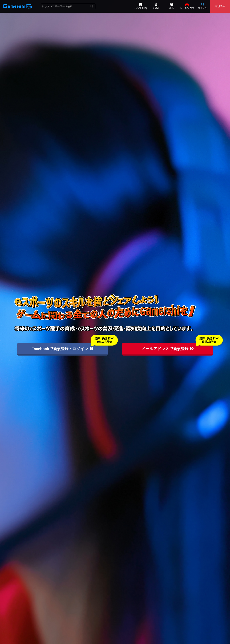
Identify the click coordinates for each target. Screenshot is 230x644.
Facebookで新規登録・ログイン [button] (63, 349)
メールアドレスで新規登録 (168, 349)
